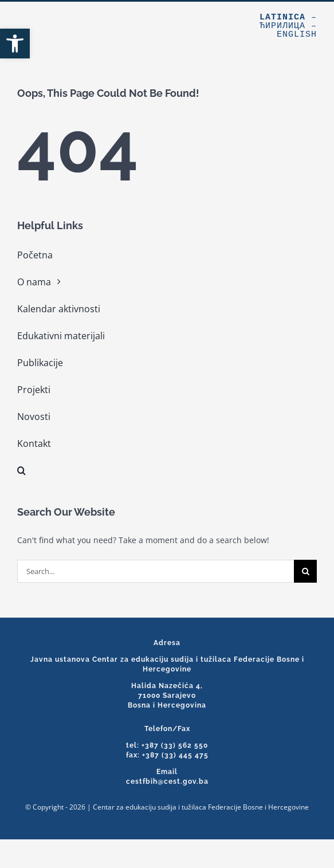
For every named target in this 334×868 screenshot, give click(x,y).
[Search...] (156, 571)
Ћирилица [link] (282, 26)
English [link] (297, 35)
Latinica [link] (282, 17)
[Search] (305, 571)
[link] (15, 44)
